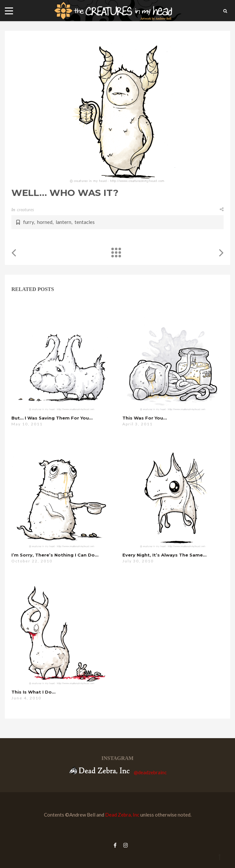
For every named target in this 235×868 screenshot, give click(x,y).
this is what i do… (33, 692)
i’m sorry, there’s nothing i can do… (55, 555)
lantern (63, 222)
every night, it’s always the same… (164, 555)
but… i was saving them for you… (52, 418)
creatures (25, 209)
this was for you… (145, 418)
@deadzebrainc (150, 772)
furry (28, 222)
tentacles (85, 222)
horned (45, 222)
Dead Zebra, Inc (122, 815)
